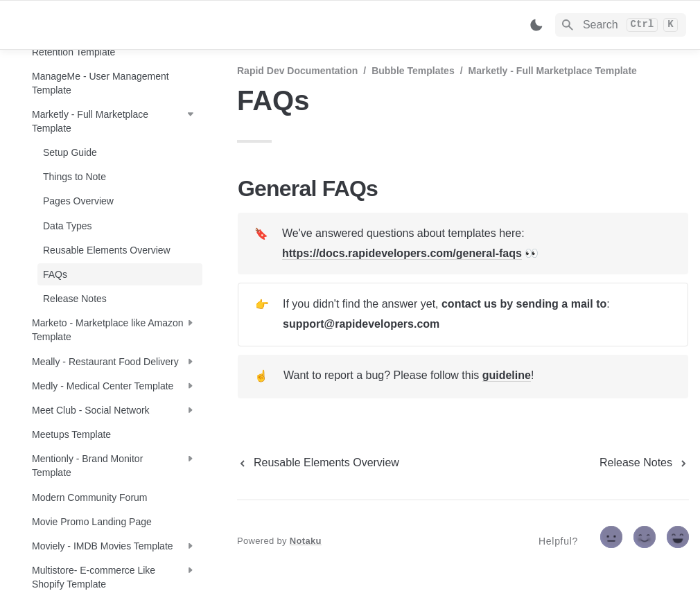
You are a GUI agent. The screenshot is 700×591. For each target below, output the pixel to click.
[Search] (621, 25)
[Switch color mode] (536, 25)
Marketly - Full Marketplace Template (553, 71)
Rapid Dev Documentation (297, 71)
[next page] (644, 463)
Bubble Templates (413, 71)
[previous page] (318, 463)
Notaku (306, 541)
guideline (507, 375)
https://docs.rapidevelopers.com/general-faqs (402, 253)
